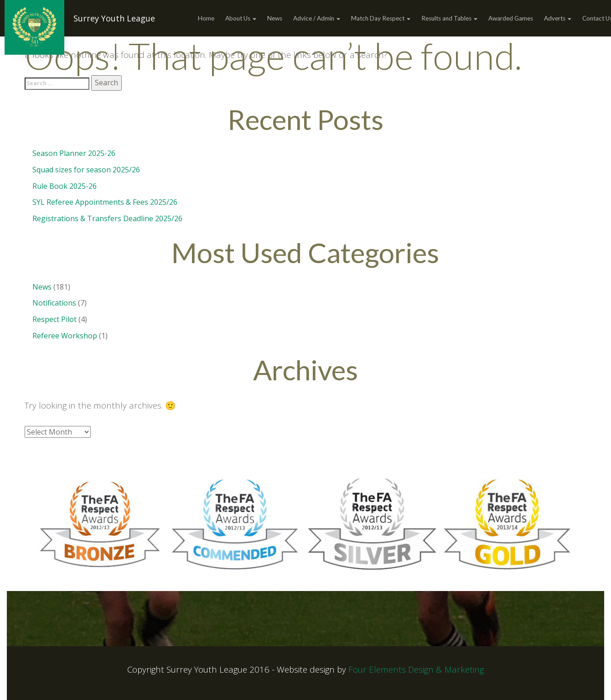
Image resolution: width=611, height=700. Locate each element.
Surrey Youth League (114, 18)
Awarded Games (511, 18)
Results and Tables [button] (449, 18)
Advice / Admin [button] (317, 18)
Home (206, 18)
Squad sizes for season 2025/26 (86, 170)
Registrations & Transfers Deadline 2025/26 (107, 218)
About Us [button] (241, 18)
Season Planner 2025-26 (74, 153)
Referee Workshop (65, 336)
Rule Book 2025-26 (65, 186)
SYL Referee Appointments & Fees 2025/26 (105, 202)
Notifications (54, 303)
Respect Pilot (54, 319)
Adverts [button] (558, 18)
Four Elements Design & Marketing (416, 669)
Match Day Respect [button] (381, 18)
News (275, 18)
